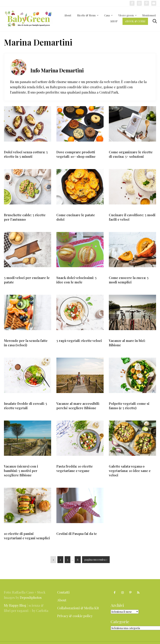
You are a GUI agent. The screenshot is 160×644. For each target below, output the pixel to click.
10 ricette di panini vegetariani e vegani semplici (27, 536)
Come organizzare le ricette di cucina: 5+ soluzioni (131, 154)
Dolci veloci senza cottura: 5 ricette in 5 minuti (26, 154)
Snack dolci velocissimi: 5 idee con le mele (76, 280)
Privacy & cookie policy (75, 616)
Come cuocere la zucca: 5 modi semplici (129, 280)
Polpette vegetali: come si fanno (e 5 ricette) (129, 406)
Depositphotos (31, 597)
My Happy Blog (15, 605)
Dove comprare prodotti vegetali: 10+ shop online (76, 154)
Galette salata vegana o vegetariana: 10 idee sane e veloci (130, 471)
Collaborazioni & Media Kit (78, 608)
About (62, 600)
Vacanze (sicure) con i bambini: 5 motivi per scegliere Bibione (21, 471)
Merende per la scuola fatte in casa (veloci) (26, 343)
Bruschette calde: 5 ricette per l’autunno (25, 217)
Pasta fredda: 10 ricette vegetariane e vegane (75, 468)
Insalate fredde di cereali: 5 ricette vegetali (25, 406)
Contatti (63, 592)
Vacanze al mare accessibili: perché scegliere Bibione (78, 406)
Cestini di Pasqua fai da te (77, 533)
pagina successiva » (96, 560)
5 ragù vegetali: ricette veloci (79, 341)
